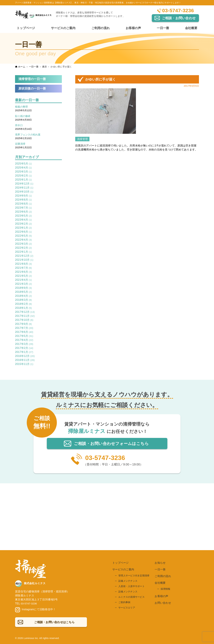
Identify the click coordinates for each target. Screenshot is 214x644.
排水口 (19, 126)
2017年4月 (24, 341)
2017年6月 (24, 333)
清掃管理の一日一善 (33, 79)
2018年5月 (23, 293)
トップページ (121, 563)
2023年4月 (23, 220)
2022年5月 (23, 236)
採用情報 (165, 590)
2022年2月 (23, 248)
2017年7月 (24, 329)
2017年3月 (24, 345)
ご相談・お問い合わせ (179, 18)
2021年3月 (23, 285)
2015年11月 (24, 365)
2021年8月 (23, 264)
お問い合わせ (163, 603)
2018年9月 (23, 289)
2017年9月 (23, 325)
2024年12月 (24, 184)
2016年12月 (25, 357)
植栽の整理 (22, 107)
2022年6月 (23, 232)
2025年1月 (23, 180)
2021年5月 (23, 276)
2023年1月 (23, 228)
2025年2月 (23, 176)
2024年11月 (24, 188)
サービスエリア (127, 608)
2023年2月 (23, 224)
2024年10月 (24, 192)
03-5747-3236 (178, 10)
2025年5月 (23, 164)
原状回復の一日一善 (33, 89)
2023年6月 (23, 212)
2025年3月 (23, 172)
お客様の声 (161, 597)
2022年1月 (23, 252)
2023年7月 (23, 208)
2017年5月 (24, 337)
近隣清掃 (20, 144)
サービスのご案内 (123, 570)
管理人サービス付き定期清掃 (134, 576)
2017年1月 (24, 353)
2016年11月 (25, 361)
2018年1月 (23, 309)
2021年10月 (24, 260)
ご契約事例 (124, 603)
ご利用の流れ (163, 577)
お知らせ (160, 563)
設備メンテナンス (128, 582)
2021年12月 (24, 256)
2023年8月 (23, 204)
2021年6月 (23, 272)
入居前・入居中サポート (131, 587)
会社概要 (160, 583)
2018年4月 (23, 297)
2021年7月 (23, 268)
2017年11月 (25, 317)
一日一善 (160, 570)
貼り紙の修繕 (23, 116)
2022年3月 (23, 244)
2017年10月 (24, 321)
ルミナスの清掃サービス (131, 598)
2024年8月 (23, 200)
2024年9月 (23, 196)
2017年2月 (24, 349)
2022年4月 (23, 240)
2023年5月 (23, 216)
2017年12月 (25, 313)
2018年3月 (23, 301)
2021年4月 (23, 280)
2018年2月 (23, 305)
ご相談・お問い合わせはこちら (111, 444)
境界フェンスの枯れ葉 (29, 135)
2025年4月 (23, 168)
